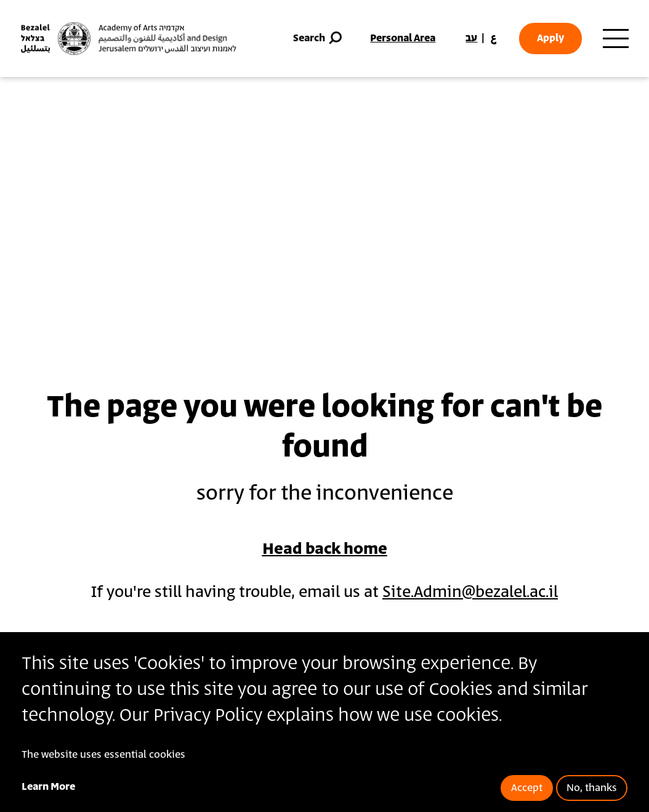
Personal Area (403, 38)
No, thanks (592, 788)
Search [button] (319, 39)
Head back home (325, 549)
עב (471, 38)
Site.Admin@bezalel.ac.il (470, 592)
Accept (527, 788)
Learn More (48, 787)
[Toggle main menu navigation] (616, 39)
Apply (550, 38)
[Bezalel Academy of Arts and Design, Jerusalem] (129, 39)
